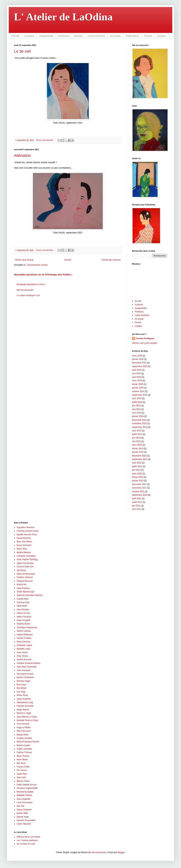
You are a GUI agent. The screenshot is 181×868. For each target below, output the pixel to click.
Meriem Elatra (23, 781)
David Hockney (24, 538)
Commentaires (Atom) (37, 265)
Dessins (78, 36)
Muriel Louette (23, 745)
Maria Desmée (23, 642)
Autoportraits (46, 36)
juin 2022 (136, 470)
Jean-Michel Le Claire (27, 717)
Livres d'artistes (96, 36)
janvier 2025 (138, 388)
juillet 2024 (137, 402)
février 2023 (138, 449)
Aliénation (22, 156)
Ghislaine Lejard (24, 645)
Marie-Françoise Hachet (28, 742)
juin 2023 (136, 438)
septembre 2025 (140, 366)
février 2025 (138, 384)
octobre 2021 (138, 491)
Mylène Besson (24, 552)
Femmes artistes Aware (28, 531)
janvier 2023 (138, 452)
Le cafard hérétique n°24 (28, 295)
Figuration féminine (26, 527)
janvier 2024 (138, 416)
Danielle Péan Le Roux (27, 720)
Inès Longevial (23, 799)
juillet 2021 (137, 502)
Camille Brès (23, 599)
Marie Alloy (22, 549)
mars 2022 (137, 474)
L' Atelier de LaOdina (63, 17)
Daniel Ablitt (22, 813)
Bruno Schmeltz (24, 545)
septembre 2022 (140, 459)
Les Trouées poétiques (27, 840)
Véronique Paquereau (27, 627)
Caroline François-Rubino (29, 663)
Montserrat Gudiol (25, 792)
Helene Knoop (23, 613)
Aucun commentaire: (45, 140)
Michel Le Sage (24, 713)
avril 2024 (137, 413)
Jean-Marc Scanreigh (27, 667)
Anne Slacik (22, 652)
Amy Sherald (23, 610)
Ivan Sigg (21, 692)
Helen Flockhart (24, 617)
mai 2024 (136, 409)
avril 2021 (137, 509)
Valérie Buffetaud (25, 635)
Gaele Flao (22, 774)
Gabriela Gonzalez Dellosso (30, 595)
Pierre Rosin (22, 695)
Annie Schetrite (24, 699)
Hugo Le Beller (24, 727)
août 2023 (137, 431)
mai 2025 (136, 374)
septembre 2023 (140, 427)
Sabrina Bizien (23, 624)
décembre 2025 (139, 363)
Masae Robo (23, 735)
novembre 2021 (139, 488)
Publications (132, 36)
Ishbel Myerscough (25, 592)
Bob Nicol (21, 763)
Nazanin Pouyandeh (26, 820)
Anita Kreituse (23, 588)
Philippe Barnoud (25, 581)
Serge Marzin (23, 710)
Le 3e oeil (22, 51)
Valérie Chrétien (24, 638)
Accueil (15, 36)
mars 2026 (137, 356)
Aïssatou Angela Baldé (27, 788)
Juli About (21, 570)
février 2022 (138, 477)
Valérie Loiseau (24, 631)
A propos (29, 36)
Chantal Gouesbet (25, 706)
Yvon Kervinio (23, 724)
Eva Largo (21, 685)
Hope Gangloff (23, 620)
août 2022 (137, 463)
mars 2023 (137, 445)
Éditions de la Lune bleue (28, 837)
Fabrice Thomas (24, 752)
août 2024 (137, 398)
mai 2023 (136, 441)
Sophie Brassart (24, 659)
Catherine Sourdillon (26, 556)
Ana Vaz (20, 806)
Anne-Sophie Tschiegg (27, 559)
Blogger (121, 852)
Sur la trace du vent (26, 844)
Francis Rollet (23, 767)
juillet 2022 (137, 466)
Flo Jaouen (22, 770)
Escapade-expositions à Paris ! (31, 284)
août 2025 (137, 370)
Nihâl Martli (22, 606)
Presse (148, 36)
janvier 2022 (138, 481)
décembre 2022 (139, 456)
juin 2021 (136, 506)
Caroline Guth (23, 602)
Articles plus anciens (111, 260)
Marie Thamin (23, 756)
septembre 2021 (140, 495)
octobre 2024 (138, 391)
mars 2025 (137, 381)
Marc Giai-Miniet (24, 542)
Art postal (115, 36)
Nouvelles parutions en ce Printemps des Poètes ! (43, 275)
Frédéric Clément (25, 577)
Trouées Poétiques (145, 339)
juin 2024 (136, 406)
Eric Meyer (22, 688)
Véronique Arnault (25, 674)
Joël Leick (21, 777)
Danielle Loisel (23, 649)
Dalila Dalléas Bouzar (27, 785)
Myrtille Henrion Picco (27, 535)
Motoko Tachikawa (25, 677)
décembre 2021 (139, 484)
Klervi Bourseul (24, 731)
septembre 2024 (140, 395)
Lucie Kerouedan (25, 802)
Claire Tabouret (24, 824)
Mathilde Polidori (24, 795)
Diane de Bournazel (26, 574)
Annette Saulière (24, 738)
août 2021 (137, 498)
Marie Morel (22, 760)
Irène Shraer (22, 656)
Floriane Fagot (23, 681)
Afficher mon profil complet (144, 343)
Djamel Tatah (23, 817)
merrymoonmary (99, 852)
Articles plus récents (24, 260)
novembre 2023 (139, 423)
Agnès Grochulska (25, 563)
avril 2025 (137, 377)
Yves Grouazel (23, 670)
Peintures (64, 36)
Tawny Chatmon (24, 810)
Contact (161, 36)
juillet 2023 (137, 434)
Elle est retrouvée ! (25, 290)
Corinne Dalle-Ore (25, 567)
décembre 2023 (139, 420)
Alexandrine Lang (25, 702)
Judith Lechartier (24, 749)
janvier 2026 (138, 359)
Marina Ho (21, 585)
